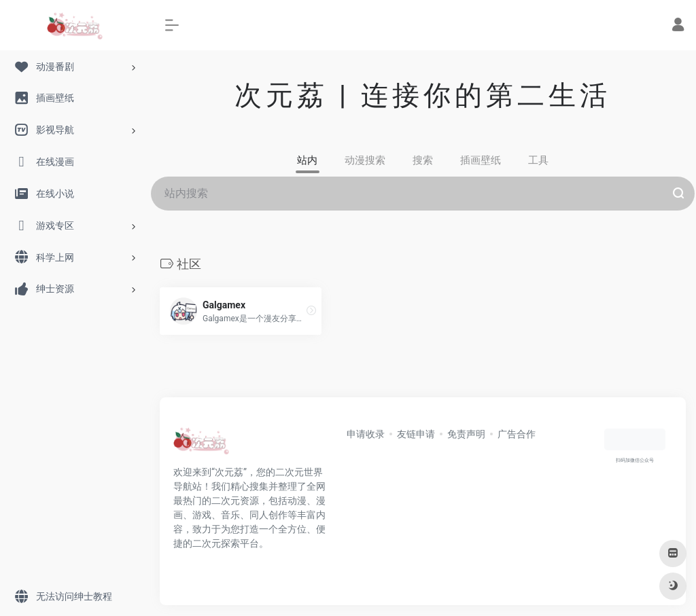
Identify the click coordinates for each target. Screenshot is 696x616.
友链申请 (416, 434)
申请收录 (366, 434)
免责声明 (466, 434)
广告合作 (517, 434)
